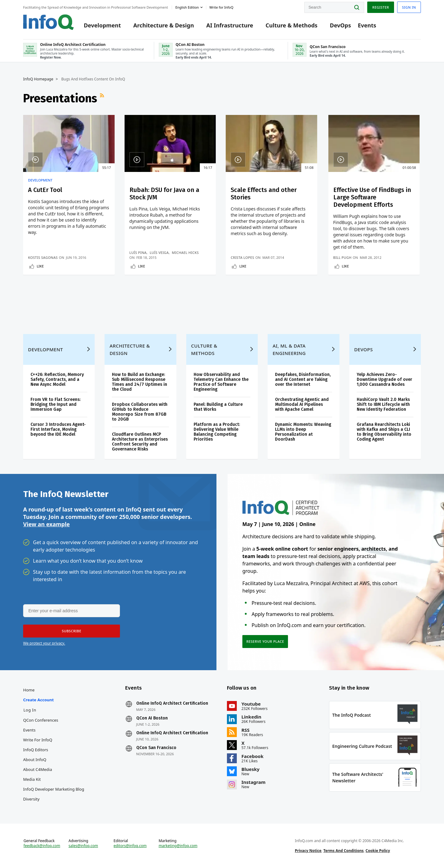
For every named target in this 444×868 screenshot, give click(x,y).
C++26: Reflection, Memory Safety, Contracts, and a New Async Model (57, 379)
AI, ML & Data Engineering (289, 349)
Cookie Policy (378, 851)
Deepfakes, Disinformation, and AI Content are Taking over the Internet (303, 379)
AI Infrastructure (230, 25)
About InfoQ (35, 760)
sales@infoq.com (83, 846)
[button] (72, 631)
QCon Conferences (41, 720)
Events (367, 25)
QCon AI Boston (152, 718)
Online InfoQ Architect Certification (172, 703)
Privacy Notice (308, 851)
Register (380, 7)
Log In (30, 710)
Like (40, 266)
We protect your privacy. (44, 643)
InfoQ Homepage (38, 79)
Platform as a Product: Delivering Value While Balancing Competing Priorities (217, 432)
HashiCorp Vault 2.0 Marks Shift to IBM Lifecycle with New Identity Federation (383, 404)
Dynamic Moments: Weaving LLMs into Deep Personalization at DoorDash (303, 432)
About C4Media (38, 769)
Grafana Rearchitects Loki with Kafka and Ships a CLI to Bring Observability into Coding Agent (384, 432)
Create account (38, 700)
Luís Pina (138, 253)
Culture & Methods (291, 25)
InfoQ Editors (36, 750)
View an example (46, 524)
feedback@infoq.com (42, 846)
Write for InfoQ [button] (221, 7)
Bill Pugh (342, 257)
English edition (187, 7)
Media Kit (32, 779)
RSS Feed (103, 98)
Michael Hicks (185, 253)
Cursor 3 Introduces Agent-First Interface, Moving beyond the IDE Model (58, 429)
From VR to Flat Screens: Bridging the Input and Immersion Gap (55, 404)
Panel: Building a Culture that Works (218, 407)
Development (102, 25)
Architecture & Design (164, 25)
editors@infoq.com (130, 846)
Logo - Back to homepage (49, 22)
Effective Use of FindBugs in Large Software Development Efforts (372, 197)
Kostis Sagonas (43, 257)
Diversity (31, 799)
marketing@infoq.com (178, 846)
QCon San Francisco (156, 748)
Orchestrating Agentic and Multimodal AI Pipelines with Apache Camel (302, 404)
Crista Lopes (242, 257)
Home (29, 690)
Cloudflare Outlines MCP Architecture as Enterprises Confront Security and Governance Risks (140, 442)
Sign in (409, 7)
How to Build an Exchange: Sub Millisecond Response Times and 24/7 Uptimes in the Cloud (140, 382)
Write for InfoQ (38, 740)
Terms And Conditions (344, 851)
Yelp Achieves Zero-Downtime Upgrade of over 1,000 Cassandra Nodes (384, 379)
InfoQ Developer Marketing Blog (54, 789)
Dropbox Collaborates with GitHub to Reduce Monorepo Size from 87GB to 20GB (140, 412)
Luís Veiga (159, 253)
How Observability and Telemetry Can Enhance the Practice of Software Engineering (221, 382)
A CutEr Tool (45, 190)
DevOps (341, 25)
